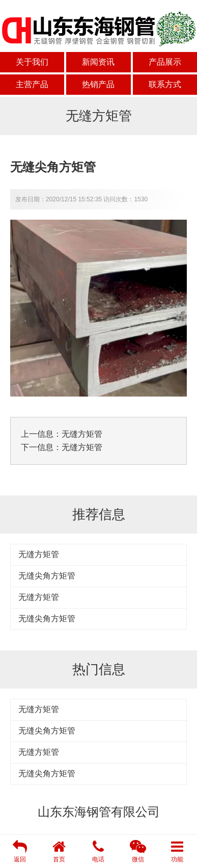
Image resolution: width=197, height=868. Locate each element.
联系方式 (165, 84)
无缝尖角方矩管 (47, 576)
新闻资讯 (98, 62)
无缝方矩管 (82, 434)
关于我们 (32, 62)
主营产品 (32, 84)
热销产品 (98, 84)
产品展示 (165, 62)
